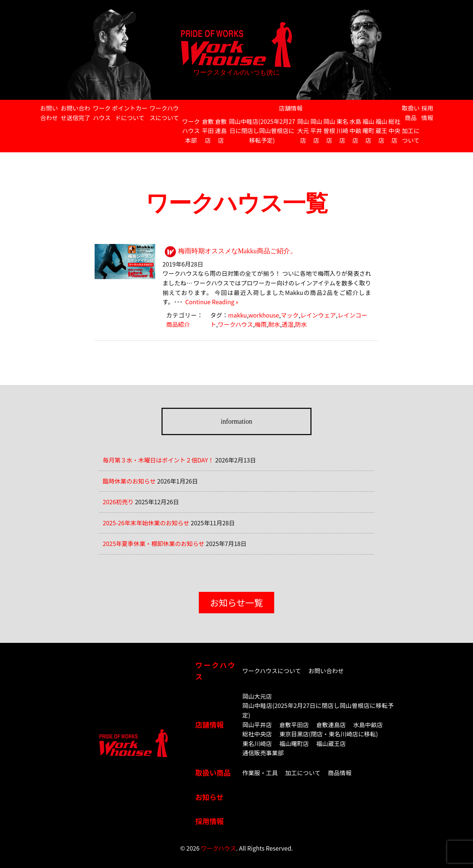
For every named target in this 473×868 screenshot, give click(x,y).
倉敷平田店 (208, 131)
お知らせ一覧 (236, 602)
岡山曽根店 (329, 131)
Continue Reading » (210, 302)
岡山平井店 (316, 131)
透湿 (287, 324)
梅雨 (261, 324)
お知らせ (209, 797)
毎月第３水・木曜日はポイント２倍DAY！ (158, 460)
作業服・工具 (260, 773)
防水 (301, 324)
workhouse (264, 315)
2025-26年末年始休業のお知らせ (146, 523)
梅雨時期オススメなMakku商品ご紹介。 (237, 251)
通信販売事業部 (263, 753)
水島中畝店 (355, 131)
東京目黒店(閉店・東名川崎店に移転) (329, 734)
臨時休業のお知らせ (129, 481)
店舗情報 (291, 108)
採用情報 (427, 113)
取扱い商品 (411, 113)
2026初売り (118, 502)
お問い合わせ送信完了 (75, 113)
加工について (411, 135)
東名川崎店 (342, 131)
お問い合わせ (49, 113)
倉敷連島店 (221, 131)
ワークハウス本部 (191, 131)
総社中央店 (394, 131)
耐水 (274, 324)
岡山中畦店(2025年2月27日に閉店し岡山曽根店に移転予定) (262, 131)
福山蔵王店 (381, 131)
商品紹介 (178, 324)
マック (290, 315)
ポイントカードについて (130, 113)
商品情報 (340, 773)
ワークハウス (102, 113)
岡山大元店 (303, 131)
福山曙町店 (368, 131)
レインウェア (318, 315)
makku (237, 315)
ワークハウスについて (164, 113)
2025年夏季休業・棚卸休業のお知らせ (154, 543)
